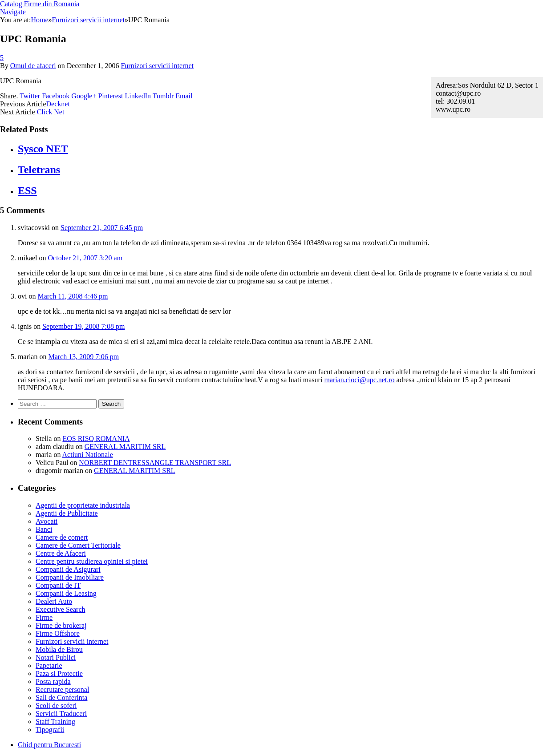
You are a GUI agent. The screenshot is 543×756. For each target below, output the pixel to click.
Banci (44, 529)
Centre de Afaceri (61, 553)
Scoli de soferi (56, 705)
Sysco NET (43, 149)
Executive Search (61, 609)
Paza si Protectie (59, 673)
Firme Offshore (58, 633)
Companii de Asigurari (68, 569)
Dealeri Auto (54, 601)
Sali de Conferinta (61, 697)
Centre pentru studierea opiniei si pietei (92, 561)
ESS (27, 190)
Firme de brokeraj (61, 625)
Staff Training (55, 722)
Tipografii (50, 730)
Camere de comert (62, 537)
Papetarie (49, 665)
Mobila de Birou (59, 649)
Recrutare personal (62, 689)
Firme (44, 617)
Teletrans (39, 170)
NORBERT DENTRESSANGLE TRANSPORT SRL (155, 463)
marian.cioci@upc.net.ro (359, 380)
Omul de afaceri (33, 66)
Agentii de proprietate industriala (83, 505)
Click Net (51, 112)
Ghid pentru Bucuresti (49, 745)
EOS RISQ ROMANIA (96, 439)
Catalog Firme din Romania (40, 4)
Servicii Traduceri (61, 714)
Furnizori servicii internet (157, 66)
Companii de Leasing (66, 593)
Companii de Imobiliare (70, 577)
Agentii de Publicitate (67, 513)
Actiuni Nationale (88, 455)
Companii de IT (58, 585)
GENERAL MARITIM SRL (125, 447)
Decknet (58, 104)
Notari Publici (56, 657)
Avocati (47, 521)
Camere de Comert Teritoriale (78, 545)
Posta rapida (53, 681)
